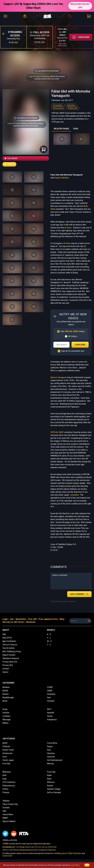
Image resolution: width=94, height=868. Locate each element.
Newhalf (51, 713)
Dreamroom (7, 753)
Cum (49, 697)
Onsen (50, 716)
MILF (49, 709)
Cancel (5, 672)
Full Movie (11, 158)
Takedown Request (11, 658)
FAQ (4, 634)
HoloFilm (51, 757)
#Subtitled (71, 105)
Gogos (50, 746)
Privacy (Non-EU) (10, 662)
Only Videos (73, 331)
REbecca (51, 782)
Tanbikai (6, 801)
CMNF (50, 691)
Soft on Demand (54, 792)
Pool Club (51, 772)
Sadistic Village (54, 789)
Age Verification (9, 641)
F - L (49, 638)
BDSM (5, 691)
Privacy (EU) (8, 665)
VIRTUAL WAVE (57, 432)
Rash (49, 779)
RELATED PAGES (61, 129)
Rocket (50, 786)
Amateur (6, 687)
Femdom (51, 701)
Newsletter (21, 619)
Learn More (75, 865)
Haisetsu (51, 753)
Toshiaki (6, 808)
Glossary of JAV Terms (13, 622)
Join (12, 619)
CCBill (70, 853)
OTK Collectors (9, 782)
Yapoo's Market (9, 821)
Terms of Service (10, 645)
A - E (49, 634)
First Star (6, 764)
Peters (5, 789)
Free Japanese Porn (48, 619)
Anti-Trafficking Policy (12, 651)
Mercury (50, 764)
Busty (5, 701)
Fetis (5, 757)
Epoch (64, 853)
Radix (49, 775)
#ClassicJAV (73, 108)
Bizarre (6, 694)
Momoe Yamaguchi (59, 377)
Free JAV (32, 619)
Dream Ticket (8, 750)
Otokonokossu (9, 786)
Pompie (6, 792)
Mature (5, 723)
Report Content (9, 655)
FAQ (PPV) (7, 638)
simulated (75, 495)
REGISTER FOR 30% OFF (80, 6)
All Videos (73, 336)
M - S (49, 641)
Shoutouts (31, 622)
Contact (6, 669)
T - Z (49, 645)
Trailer (9, 164)
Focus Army (52, 743)
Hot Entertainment (55, 760)
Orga (4, 779)
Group (5, 709)
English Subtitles (62, 178)
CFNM (50, 687)
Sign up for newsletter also (73, 351)
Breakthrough (8, 697)
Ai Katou (68, 228)
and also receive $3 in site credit (25, 126)
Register (38, 76)
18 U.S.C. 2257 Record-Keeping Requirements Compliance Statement (29, 850)
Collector (6, 746)
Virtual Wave (58, 105)
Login (31, 76)
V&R (4, 811)
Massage (6, 720)
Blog (62, 619)
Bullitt (5, 743)
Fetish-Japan (8, 760)
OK (87, 865)
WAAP (5, 818)
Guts (49, 750)
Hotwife (6, 713)
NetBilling (58, 853)
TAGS (76, 129)
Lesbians (6, 716)
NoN (4, 775)
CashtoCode (7, 856)
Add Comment (79, 594)
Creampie (51, 694)
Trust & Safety (9, 648)
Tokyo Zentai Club (10, 804)
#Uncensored (58, 108)
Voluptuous (52, 720)
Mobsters (7, 772)
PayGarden (77, 853)
